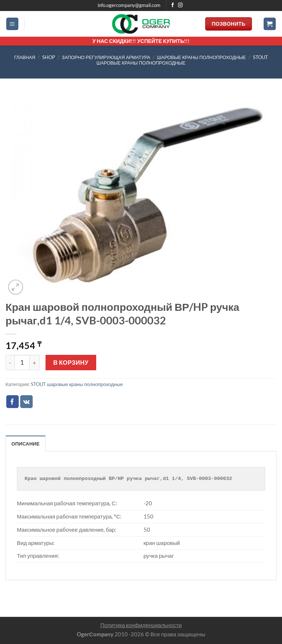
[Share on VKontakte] (27, 402)
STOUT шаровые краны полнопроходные (182, 60)
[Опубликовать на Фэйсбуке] (13, 402)
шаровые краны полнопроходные (202, 57)
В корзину (71, 362)
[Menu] (12, 24)
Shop (49, 57)
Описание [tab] (26, 444)
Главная (25, 57)
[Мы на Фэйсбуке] (173, 6)
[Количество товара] (22, 363)
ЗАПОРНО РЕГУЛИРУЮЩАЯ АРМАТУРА (106, 57)
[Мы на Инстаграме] (180, 6)
